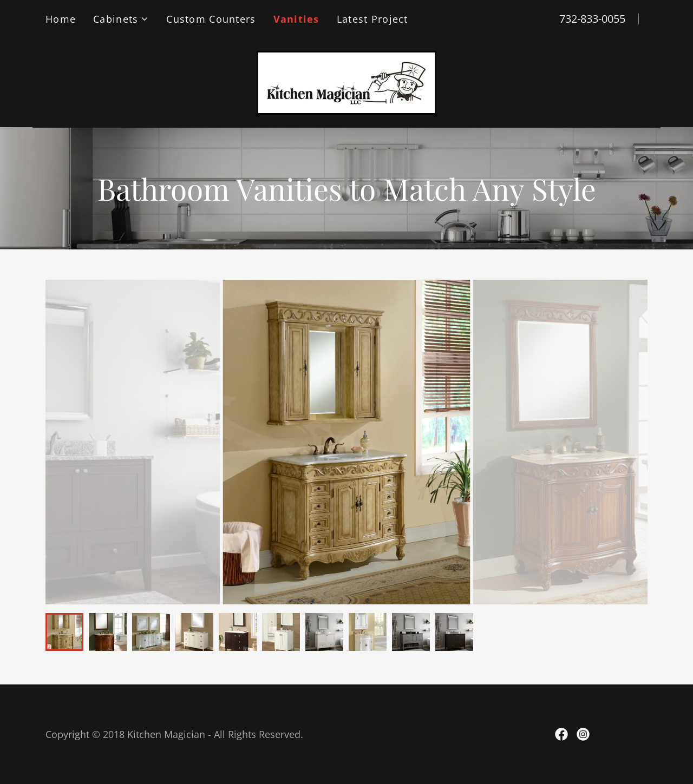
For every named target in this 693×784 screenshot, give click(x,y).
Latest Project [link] (372, 19)
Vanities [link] (296, 19)
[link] (346, 81)
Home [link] (61, 19)
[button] (121, 19)
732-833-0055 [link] (592, 19)
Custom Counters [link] (211, 19)
